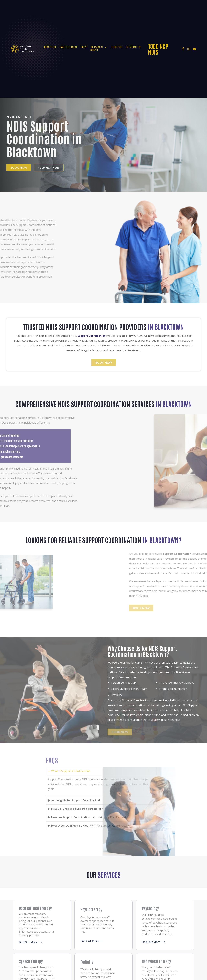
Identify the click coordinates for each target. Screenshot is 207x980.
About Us (50, 47)
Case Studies (68, 47)
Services (99, 47)
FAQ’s (84, 47)
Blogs (94, 50)
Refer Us (117, 47)
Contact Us (133, 47)
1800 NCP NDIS (158, 49)
